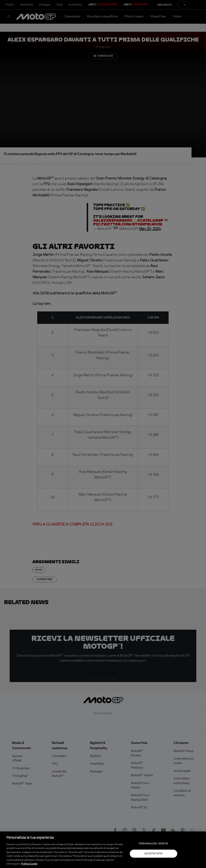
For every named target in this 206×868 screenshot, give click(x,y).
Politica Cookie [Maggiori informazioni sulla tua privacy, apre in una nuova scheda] (29, 864)
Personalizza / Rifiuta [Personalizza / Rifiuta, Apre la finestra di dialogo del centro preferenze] (153, 844)
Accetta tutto (154, 854)
